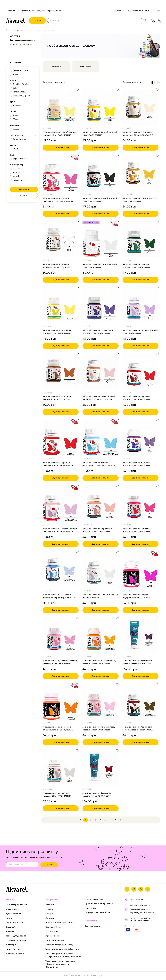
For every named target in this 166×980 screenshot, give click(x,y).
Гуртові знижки (54, 11)
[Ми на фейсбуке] (127, 889)
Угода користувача (55, 940)
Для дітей (11, 927)
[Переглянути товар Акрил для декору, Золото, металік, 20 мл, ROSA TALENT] (141, 173)
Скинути (24, 196)
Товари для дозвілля (16, 936)
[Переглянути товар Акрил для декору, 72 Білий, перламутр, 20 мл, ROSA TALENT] (61, 239)
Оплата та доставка (94, 899)
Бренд (13, 81)
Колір (23, 102)
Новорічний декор (15, 954)
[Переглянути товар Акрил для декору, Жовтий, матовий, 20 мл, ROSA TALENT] (100, 107)
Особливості (23, 136)
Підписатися (49, 865)
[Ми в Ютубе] (141, 889)
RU (154, 11)
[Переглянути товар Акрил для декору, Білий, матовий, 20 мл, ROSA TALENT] (100, 569)
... (111, 820)
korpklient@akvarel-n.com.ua (142, 913)
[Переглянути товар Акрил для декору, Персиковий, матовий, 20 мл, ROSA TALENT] (100, 503)
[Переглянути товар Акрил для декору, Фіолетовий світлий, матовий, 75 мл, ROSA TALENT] (141, 636)
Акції (41, 11)
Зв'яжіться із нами (139, 11)
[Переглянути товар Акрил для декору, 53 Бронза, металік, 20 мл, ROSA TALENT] (61, 371)
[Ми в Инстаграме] (134, 889)
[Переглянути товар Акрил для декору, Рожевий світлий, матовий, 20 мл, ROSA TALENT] (61, 636)
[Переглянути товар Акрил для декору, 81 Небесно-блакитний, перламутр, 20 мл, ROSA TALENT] (61, 569)
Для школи (11, 909)
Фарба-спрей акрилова (21, 45)
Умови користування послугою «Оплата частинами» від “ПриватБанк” (60, 964)
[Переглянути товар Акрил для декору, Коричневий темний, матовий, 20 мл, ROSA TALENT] (141, 702)
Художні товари (13, 914)
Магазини (28, 11)
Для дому (11, 932)
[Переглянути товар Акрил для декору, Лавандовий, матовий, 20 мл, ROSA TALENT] (100, 305)
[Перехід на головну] (17, 21)
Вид (23, 155)
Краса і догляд (13, 949)
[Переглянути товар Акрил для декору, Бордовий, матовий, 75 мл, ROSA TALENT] (100, 768)
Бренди (49, 914)
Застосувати (24, 189)
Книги (9, 918)
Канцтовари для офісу (17, 905)
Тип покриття (23, 165)
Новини (49, 909)
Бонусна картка (92, 926)
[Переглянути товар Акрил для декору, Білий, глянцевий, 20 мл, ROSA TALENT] (100, 239)
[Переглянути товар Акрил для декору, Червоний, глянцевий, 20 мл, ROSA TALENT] (61, 437)
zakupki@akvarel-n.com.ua (141, 909)
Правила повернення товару (59, 945)
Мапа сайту (90, 908)
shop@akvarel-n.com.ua (140, 906)
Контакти (50, 918)
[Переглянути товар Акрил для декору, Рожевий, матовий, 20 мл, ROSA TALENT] (141, 503)
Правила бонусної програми (99, 904)
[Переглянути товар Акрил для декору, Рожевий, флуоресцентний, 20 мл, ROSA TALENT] (141, 569)
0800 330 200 (137, 900)
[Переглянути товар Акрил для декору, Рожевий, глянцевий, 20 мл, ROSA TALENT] (61, 173)
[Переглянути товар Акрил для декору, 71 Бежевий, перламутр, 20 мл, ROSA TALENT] (141, 107)
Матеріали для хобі (15, 923)
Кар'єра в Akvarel (54, 927)
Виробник (23, 126)
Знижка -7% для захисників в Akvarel (63, 949)
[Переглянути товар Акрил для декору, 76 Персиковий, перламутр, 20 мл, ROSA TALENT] (100, 371)
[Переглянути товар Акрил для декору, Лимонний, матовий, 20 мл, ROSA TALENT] (61, 305)
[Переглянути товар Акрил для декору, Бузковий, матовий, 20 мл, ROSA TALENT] (141, 437)
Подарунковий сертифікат (97, 913)
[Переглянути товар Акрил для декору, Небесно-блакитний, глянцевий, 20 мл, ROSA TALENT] (100, 437)
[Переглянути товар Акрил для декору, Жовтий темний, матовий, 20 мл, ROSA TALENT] (100, 636)
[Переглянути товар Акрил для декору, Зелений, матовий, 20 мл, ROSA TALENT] (141, 239)
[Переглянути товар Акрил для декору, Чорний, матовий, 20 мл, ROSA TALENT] (100, 173)
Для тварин (12, 945)
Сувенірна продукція (16, 940)
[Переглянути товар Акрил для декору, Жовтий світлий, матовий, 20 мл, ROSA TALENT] (61, 107)
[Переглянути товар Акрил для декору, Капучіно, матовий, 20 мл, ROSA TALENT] (61, 768)
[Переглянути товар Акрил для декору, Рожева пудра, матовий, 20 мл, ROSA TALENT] (100, 702)
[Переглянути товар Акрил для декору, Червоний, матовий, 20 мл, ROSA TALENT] (141, 371)
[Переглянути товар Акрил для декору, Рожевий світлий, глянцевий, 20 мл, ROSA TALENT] (61, 503)
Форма (23, 145)
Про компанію (52, 932)
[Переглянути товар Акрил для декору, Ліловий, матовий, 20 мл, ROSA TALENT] (141, 305)
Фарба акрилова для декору (23, 40)
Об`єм (23, 112)
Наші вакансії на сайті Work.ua (60, 923)
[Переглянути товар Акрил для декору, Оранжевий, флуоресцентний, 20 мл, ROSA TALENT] (61, 702)
